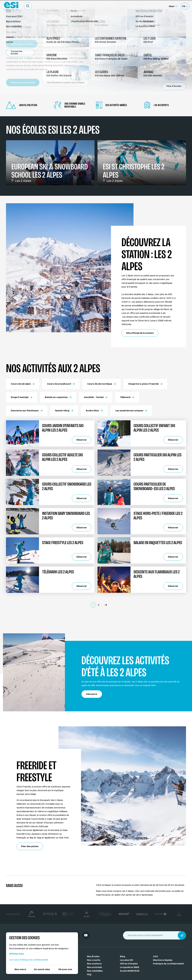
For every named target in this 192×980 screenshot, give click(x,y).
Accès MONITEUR (130, 971)
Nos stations (94, 964)
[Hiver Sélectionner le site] (173, 6)
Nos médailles (95, 971)
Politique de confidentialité (168, 964)
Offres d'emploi (129, 964)
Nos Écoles (93, 956)
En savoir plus (42, 969)
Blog (123, 956)
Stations (12, 21)
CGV (155, 956)
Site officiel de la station (140, 333)
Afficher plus (16, 954)
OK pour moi (65, 969)
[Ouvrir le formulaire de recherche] (28, 6)
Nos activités (94, 967)
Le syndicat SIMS (130, 967)
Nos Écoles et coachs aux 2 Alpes (66, 83)
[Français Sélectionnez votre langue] (185, 6)
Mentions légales (163, 960)
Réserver (82, 440)
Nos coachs (94, 960)
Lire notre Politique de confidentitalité (29, 960)
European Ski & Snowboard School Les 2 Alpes (49, 171)
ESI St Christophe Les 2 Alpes (134, 171)
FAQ (89, 974)
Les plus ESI (127, 960)
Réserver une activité (23, 83)
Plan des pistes (30, 846)
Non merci (20, 969)
